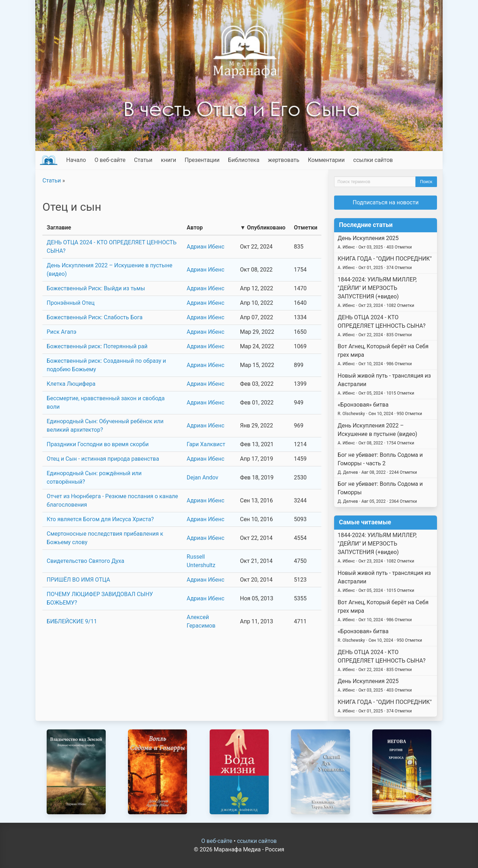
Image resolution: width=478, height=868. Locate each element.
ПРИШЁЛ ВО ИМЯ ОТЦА (78, 580)
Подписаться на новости (386, 202)
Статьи (143, 160)
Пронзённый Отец (71, 303)
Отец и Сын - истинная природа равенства (103, 459)
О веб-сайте (110, 160)
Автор (195, 228)
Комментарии (326, 160)
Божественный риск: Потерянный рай (97, 346)
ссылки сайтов (373, 160)
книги (168, 160)
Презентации (202, 160)
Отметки (305, 228)
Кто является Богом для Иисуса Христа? (100, 519)
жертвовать (284, 160)
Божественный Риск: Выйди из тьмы (96, 288)
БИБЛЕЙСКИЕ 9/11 (72, 621)
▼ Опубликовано (263, 228)
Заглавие (59, 228)
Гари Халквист (206, 444)
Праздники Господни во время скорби (98, 444)
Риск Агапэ (62, 332)
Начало (76, 160)
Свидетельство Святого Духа (85, 561)
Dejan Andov (202, 477)
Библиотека (244, 160)
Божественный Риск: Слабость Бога (95, 317)
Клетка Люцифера (71, 384)
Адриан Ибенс (206, 247)
